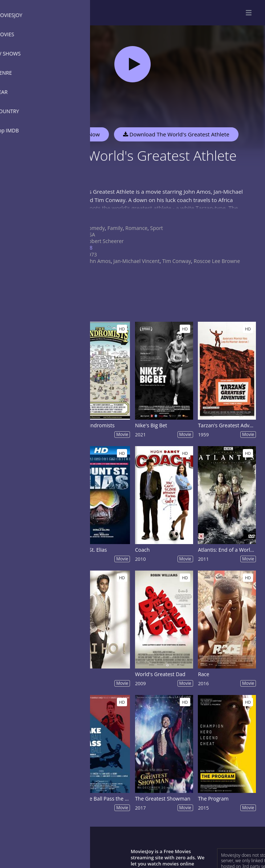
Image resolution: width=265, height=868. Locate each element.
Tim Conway (177, 261)
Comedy (95, 228)
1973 (91, 254)
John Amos (98, 261)
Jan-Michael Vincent (136, 261)
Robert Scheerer (105, 241)
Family (115, 228)
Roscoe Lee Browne (217, 261)
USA (90, 235)
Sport (156, 228)
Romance (136, 228)
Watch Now (85, 134)
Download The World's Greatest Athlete (176, 134)
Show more (74, 215)
